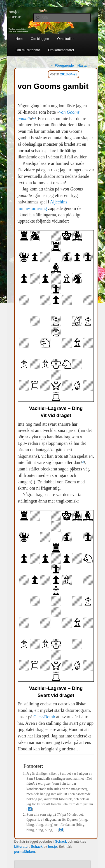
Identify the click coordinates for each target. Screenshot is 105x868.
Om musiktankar (28, 50)
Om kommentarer (61, 50)
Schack (61, 842)
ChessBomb (44, 717)
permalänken (25, 852)
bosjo (52, 847)
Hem (19, 39)
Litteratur (22, 847)
